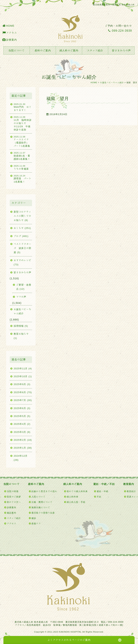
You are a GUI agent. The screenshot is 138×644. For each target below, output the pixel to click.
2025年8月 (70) (23, 392)
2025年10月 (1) (23, 376)
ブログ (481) (21, 236)
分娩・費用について (42, 502)
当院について (17, 50)
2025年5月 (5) (22, 416)
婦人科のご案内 (69, 50)
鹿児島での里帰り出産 (43, 513)
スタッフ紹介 (95, 50)
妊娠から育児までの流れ (44, 491)
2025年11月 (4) (23, 369)
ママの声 (21, 297)
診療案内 (11, 40)
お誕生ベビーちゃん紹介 (112, 82)
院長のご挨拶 (14, 497)
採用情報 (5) (21, 326)
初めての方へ (14, 502)
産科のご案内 (43, 50)
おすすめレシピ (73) (22, 262)
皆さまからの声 (121, 50)
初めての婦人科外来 (77, 491)
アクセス (11, 33)
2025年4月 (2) (22, 424)
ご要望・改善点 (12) (24, 287)
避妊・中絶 (103, 491)
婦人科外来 (73, 497)
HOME (10, 26)
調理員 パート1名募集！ (23, 179)
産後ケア (36, 523)
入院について (38, 497)
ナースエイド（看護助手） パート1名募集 (23, 141)
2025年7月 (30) (23, 400)
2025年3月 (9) (22, 432)
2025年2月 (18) (23, 440)
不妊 (99, 497)
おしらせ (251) (22, 228)
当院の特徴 (13, 491)
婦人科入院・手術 (76, 502)
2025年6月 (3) (22, 408)
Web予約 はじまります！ (23, 107)
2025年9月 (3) (22, 384)
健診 (34, 518)
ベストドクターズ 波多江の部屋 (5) (22, 248)
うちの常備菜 (23, 167)
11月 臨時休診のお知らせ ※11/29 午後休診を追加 (23, 123)
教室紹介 (131, 491)
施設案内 (11, 513)
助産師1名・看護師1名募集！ (23, 156)
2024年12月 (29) (21, 458)
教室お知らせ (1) (21, 336)
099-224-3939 (120, 31)
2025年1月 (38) (23, 448)
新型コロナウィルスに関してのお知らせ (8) (22, 216)
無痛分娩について (41, 507)
